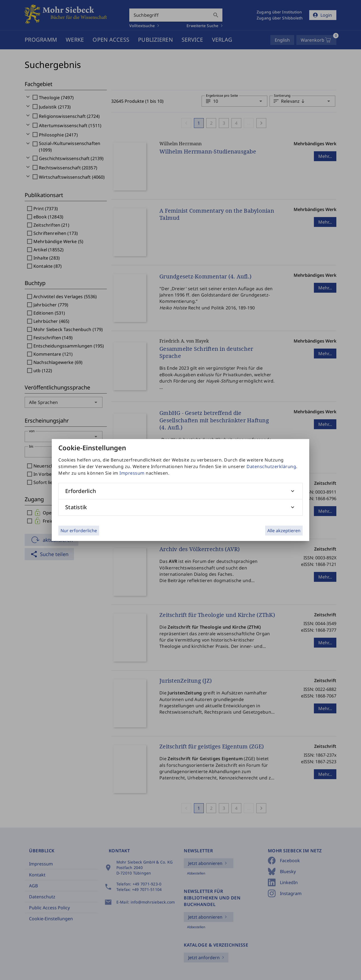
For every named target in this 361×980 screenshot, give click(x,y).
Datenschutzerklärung (271, 466)
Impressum (132, 473)
